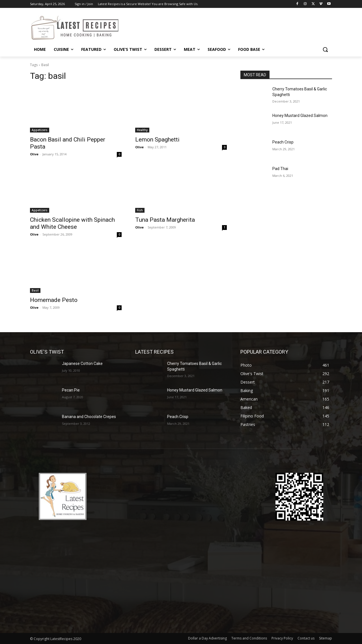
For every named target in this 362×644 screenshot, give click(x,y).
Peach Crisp (283, 142)
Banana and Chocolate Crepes (89, 417)
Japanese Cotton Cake (82, 364)
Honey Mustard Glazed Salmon (300, 116)
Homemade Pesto (54, 300)
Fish (140, 210)
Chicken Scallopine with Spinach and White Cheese (72, 223)
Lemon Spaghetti (157, 140)
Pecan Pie (71, 390)
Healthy (142, 130)
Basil (35, 290)
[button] (325, 49)
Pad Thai (280, 169)
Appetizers (40, 130)
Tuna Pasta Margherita (165, 220)
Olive (34, 154)
